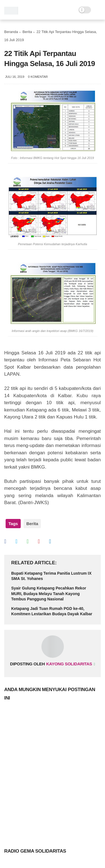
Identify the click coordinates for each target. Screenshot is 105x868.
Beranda (11, 32)
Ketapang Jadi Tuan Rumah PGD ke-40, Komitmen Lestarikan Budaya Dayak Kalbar (52, 611)
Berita (27, 32)
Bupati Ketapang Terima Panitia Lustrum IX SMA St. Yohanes (51, 576)
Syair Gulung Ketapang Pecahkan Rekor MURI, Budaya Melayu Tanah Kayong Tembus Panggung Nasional (49, 594)
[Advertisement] (53, 773)
